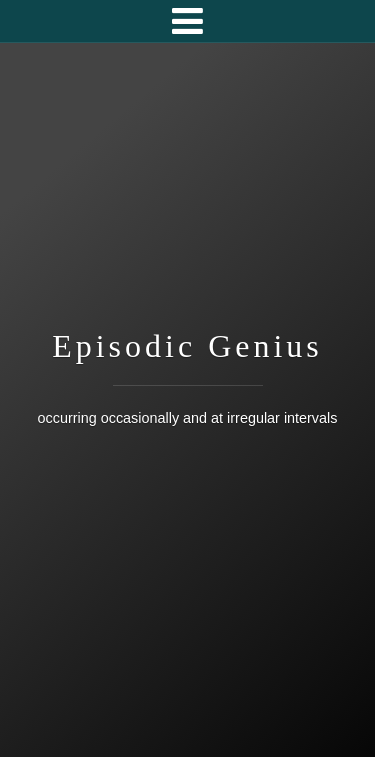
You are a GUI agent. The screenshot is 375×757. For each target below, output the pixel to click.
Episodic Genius (187, 346)
